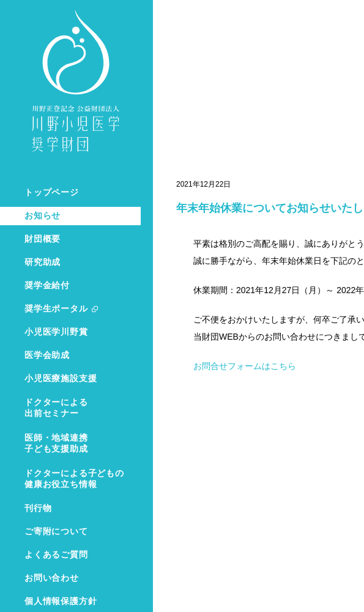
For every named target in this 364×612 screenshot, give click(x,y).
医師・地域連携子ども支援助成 (56, 443)
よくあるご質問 (56, 555)
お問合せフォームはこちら (245, 366)
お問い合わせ (52, 578)
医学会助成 (47, 355)
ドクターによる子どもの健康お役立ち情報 (74, 479)
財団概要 (43, 239)
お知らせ (43, 216)
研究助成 (43, 262)
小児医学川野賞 (56, 332)
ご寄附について (56, 532)
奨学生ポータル (56, 309)
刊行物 (38, 508)
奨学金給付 (47, 285)
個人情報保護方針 (61, 601)
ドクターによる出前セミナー (56, 408)
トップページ (52, 192)
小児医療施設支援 (61, 379)
